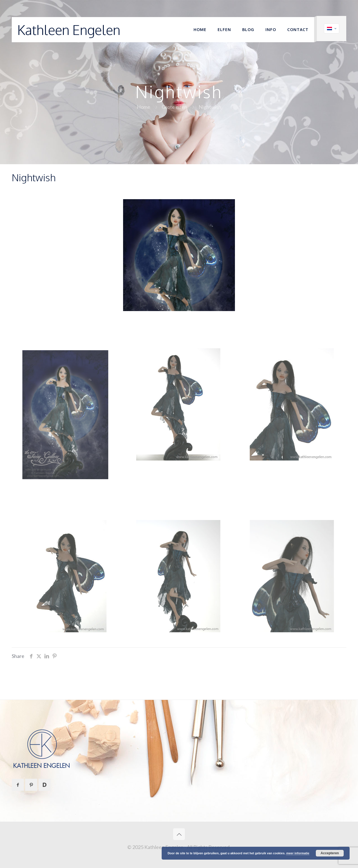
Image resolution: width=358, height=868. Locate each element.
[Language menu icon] (332, 29)
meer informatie (298, 853)
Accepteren (330, 853)
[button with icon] (18, 785)
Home (143, 107)
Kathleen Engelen (69, 30)
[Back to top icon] (179, 834)
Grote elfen (174, 107)
